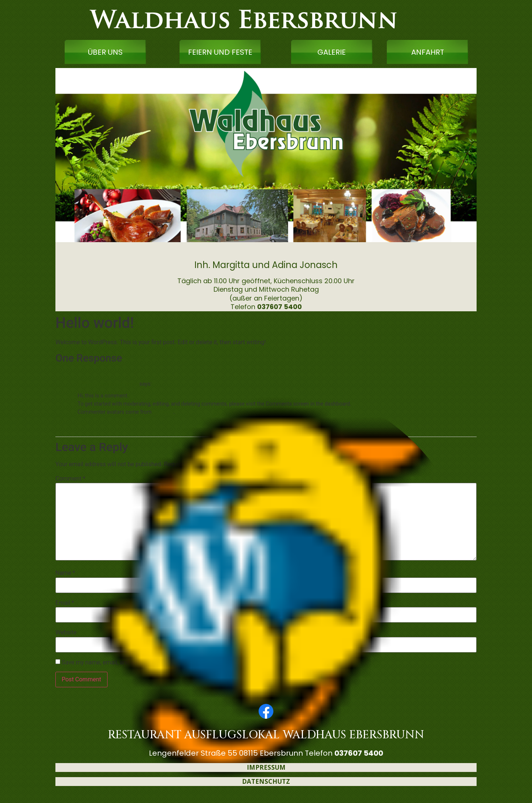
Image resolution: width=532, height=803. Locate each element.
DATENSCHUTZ (266, 781)
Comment (70, 479)
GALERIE (332, 52)
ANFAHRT (428, 52)
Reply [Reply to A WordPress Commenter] (83, 423)
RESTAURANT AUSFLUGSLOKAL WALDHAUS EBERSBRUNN (266, 735)
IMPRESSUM (266, 767)
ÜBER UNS (105, 52)
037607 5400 (279, 307)
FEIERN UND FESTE (220, 52)
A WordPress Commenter (108, 384)
